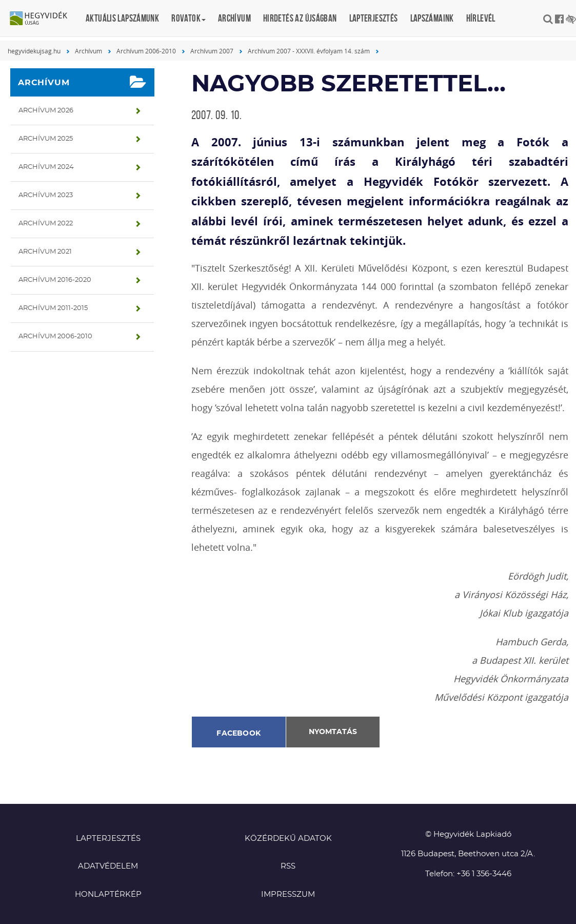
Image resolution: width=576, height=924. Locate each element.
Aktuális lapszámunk (122, 18)
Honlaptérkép (108, 894)
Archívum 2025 (46, 139)
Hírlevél (481, 18)
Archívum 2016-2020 (55, 280)
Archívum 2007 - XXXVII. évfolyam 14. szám (309, 51)
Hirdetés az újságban (300, 18)
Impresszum (288, 894)
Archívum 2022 (46, 224)
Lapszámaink (432, 18)
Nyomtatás (333, 732)
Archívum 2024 (46, 167)
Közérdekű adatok (288, 839)
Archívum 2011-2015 (53, 308)
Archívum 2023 (46, 195)
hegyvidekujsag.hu (34, 51)
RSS (288, 866)
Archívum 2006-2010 (146, 51)
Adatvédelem (108, 866)
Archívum (234, 18)
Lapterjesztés (374, 18)
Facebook (239, 734)
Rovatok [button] (188, 18)
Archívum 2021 (45, 252)
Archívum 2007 (212, 51)
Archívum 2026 (46, 111)
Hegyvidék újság (44, 19)
